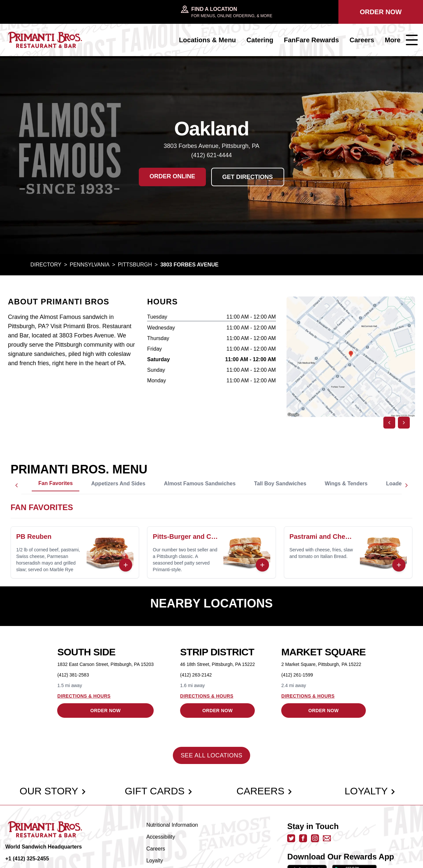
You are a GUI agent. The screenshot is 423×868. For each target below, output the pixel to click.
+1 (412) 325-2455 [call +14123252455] (27, 859)
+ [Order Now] (126, 565)
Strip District (217, 652)
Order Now (381, 12)
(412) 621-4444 (211, 155)
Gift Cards (158, 791)
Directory (46, 265)
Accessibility (161, 837)
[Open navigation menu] (412, 40)
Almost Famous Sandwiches (200, 484)
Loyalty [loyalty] (370, 791)
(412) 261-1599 (297, 675)
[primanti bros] (45, 40)
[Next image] (404, 423)
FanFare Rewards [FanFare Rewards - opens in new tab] (311, 40)
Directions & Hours (84, 696)
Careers (362, 40)
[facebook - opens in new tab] (303, 838)
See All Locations (212, 755)
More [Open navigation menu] (393, 40)
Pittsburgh (135, 265)
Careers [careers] (264, 791)
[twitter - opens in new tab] (291, 838)
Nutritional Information (172, 825)
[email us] (327, 838)
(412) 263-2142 (196, 675)
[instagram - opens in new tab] (315, 838)
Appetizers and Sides (118, 484)
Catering (260, 40)
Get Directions (248, 177)
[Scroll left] (17, 485)
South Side (86, 652)
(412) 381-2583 (73, 675)
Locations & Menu (208, 40)
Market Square (323, 652)
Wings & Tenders (346, 484)
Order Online (172, 176)
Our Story (53, 791)
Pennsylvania (90, 265)
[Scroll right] (406, 485)
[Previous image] (389, 423)
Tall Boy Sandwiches (280, 484)
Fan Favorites (56, 483)
